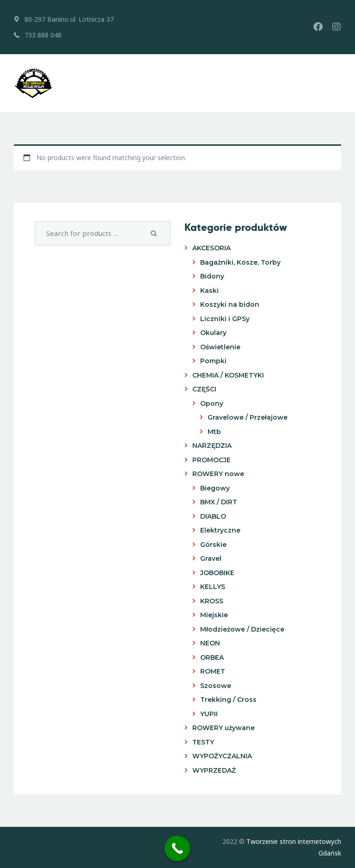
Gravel (211, 558)
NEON (210, 643)
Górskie (213, 545)
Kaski (209, 291)
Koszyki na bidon (230, 304)
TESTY (203, 742)
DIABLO (213, 516)
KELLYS (213, 587)
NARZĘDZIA (212, 446)
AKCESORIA (211, 248)
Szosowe (216, 686)
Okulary (213, 333)
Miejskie (214, 615)
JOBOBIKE (217, 573)
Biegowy (215, 488)
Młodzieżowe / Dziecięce (242, 629)
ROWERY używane (223, 728)
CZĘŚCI (204, 389)
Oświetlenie (220, 347)
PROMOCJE (211, 460)
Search (156, 234)
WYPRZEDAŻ (214, 770)
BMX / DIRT (219, 502)
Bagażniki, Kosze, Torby (240, 262)
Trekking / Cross (228, 700)
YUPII (209, 714)
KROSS (212, 601)
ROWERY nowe (218, 474)
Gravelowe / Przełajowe (248, 417)
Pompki (213, 361)
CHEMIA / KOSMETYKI (228, 375)
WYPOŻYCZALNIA (222, 756)
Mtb (214, 432)
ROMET (213, 671)
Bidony (212, 276)
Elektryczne (220, 530)
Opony (212, 403)
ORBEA (212, 657)
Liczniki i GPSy (225, 319)
